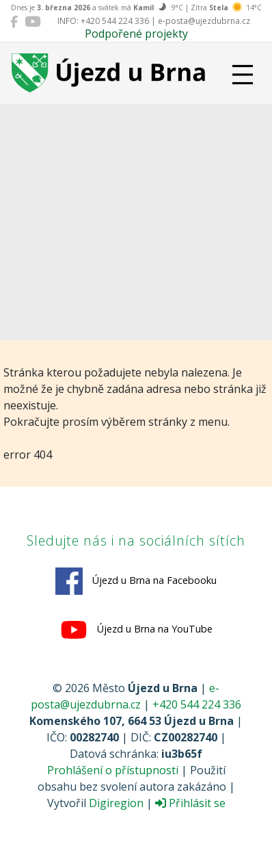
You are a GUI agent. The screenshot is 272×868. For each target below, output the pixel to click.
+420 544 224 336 (197, 704)
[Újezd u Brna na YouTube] (32, 21)
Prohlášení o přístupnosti (113, 770)
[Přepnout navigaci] (243, 75)
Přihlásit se (190, 803)
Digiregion (116, 803)
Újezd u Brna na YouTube (136, 630)
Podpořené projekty (136, 34)
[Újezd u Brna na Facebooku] (14, 21)
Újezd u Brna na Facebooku (136, 581)
